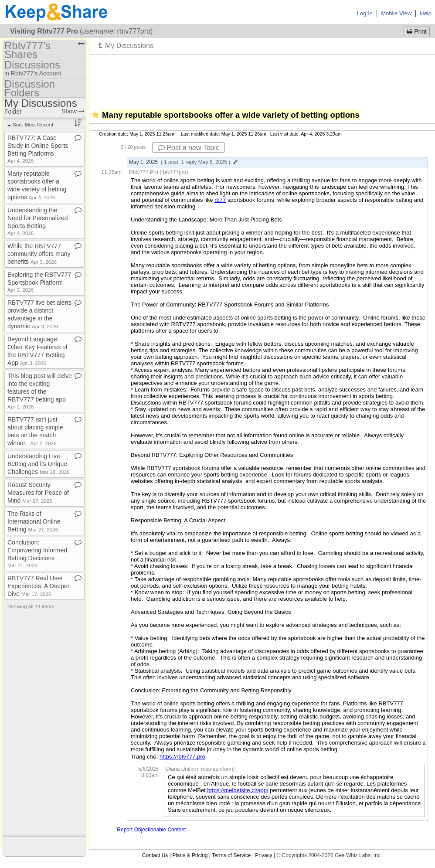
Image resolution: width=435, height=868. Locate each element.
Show (73, 111)
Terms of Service (231, 855)
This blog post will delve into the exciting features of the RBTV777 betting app (40, 391)
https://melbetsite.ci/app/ (238, 790)
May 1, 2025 (183, 162)
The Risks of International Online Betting (34, 521)
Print (417, 31)
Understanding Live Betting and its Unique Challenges (39, 464)
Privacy (263, 855)
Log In (365, 13)
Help (426, 13)
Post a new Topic (189, 148)
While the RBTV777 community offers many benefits (39, 254)
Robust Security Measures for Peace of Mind (38, 493)
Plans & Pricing (190, 855)
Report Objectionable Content (151, 830)
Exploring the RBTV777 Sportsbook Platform (39, 282)
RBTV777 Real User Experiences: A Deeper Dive (38, 586)
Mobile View (396, 13)
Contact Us (155, 855)
